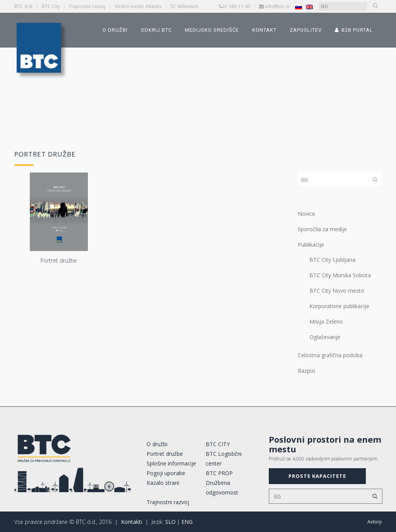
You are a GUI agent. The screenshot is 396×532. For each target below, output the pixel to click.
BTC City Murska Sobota (340, 275)
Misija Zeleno (326, 321)
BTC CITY (218, 444)
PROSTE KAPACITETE (317, 476)
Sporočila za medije (322, 229)
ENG (187, 522)
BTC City (51, 6)
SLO (170, 522)
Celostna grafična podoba (330, 355)
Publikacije (311, 245)
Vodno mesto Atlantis (138, 6)
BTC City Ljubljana (332, 260)
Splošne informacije (171, 463)
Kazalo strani (163, 483)
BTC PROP (219, 473)
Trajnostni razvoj (87, 6)
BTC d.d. (24, 6)
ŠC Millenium (184, 6)
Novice (306, 214)
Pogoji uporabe (166, 473)
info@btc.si (277, 6)
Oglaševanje (325, 337)
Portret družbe (165, 454)
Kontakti (131, 522)
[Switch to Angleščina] (309, 7)
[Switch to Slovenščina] (299, 7)
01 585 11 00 (236, 6)
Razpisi (306, 371)
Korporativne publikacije (339, 306)
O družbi (157, 444)
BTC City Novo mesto (337, 291)
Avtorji (375, 522)
